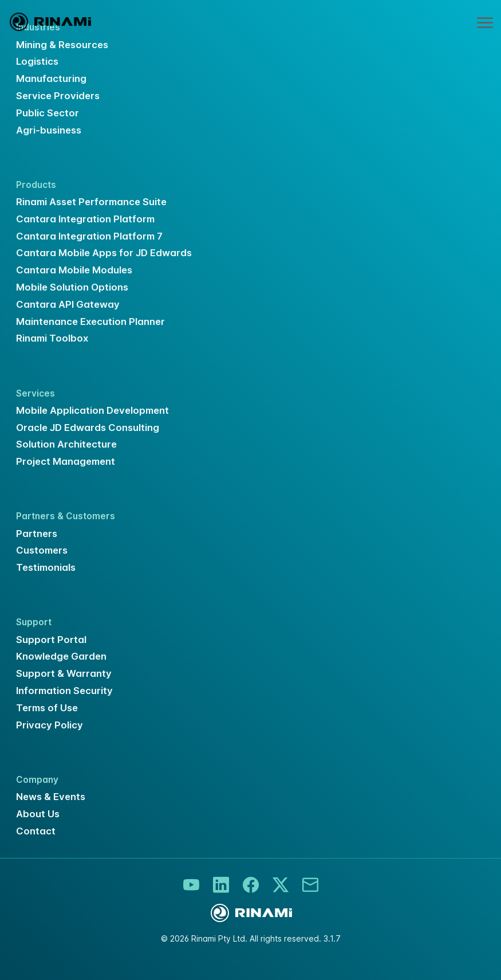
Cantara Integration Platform (85, 219)
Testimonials (46, 567)
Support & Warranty (64, 673)
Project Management (66, 461)
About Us (38, 814)
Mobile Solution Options (72, 287)
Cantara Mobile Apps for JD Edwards (104, 253)
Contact (36, 831)
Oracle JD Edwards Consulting (88, 428)
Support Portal (51, 640)
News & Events (51, 797)
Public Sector (48, 113)
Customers (42, 550)
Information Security (64, 691)
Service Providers (58, 96)
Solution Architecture (66, 444)
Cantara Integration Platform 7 (89, 236)
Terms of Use (47, 708)
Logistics (37, 61)
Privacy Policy (50, 725)
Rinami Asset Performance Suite (91, 202)
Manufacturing (51, 79)
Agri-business (49, 130)
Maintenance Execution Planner (90, 322)
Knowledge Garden (61, 656)
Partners (37, 534)
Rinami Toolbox (52, 338)
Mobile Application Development (92, 410)
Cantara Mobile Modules (74, 270)
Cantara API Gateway (68, 304)
